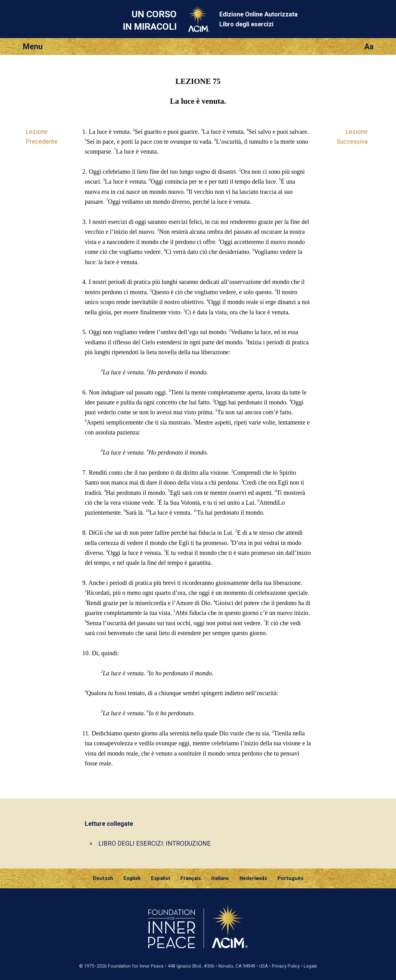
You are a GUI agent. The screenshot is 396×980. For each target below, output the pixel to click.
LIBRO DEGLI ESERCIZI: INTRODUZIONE (155, 843)
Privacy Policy (286, 966)
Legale (310, 966)
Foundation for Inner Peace (136, 966)
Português (291, 878)
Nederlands (253, 878)
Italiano (220, 878)
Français (191, 878)
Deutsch (103, 878)
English (132, 878)
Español (160, 878)
